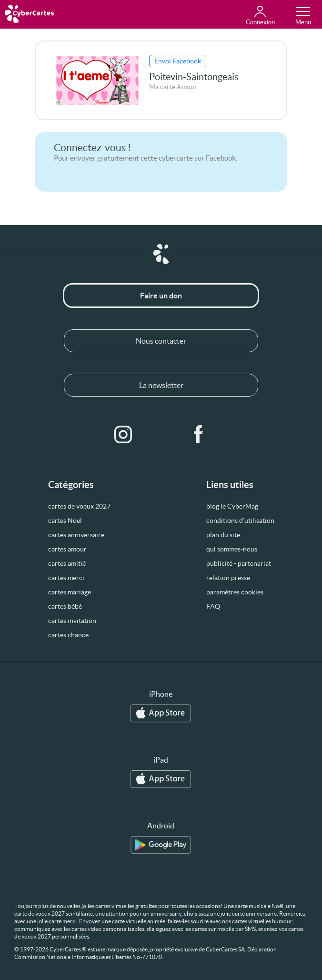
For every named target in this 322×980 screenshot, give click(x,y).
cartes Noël (65, 521)
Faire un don (161, 296)
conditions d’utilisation (240, 521)
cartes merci (66, 578)
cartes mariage (70, 592)
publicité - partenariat (239, 563)
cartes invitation (72, 621)
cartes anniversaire (76, 535)
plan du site (223, 535)
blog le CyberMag (232, 506)
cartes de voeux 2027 (79, 506)
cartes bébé (65, 606)
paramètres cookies (235, 592)
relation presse (228, 578)
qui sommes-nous (232, 549)
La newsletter (161, 385)
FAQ (213, 606)
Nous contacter (161, 341)
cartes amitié (67, 563)
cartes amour (67, 549)
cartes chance (68, 635)
